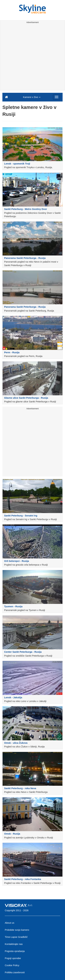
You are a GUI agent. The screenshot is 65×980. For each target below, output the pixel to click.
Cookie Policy (12, 965)
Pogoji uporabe (13, 958)
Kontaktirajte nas (14, 944)
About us (10, 923)
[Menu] (57, 97)
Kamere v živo (32, 97)
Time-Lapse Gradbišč (16, 937)
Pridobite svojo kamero (17, 930)
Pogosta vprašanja (15, 951)
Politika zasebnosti (15, 972)
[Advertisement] (32, 57)
